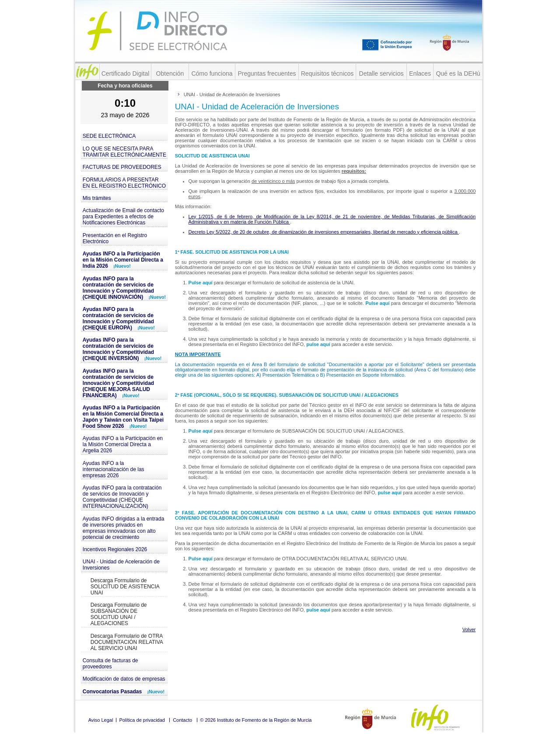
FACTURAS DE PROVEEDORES (122, 167)
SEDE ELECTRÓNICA (109, 136)
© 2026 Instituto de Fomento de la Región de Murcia (256, 720)
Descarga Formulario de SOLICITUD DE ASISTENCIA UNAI (125, 587)
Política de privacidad (142, 720)
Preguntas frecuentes (267, 73)
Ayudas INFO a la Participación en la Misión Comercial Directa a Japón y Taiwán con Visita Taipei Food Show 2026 (123, 417)
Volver (469, 629)
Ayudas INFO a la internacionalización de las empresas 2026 (114, 469)
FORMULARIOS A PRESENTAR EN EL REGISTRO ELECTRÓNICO (124, 183)
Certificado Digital (126, 73)
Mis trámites (97, 198)
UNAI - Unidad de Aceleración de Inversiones (121, 565)
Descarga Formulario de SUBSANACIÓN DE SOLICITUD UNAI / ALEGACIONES (119, 614)
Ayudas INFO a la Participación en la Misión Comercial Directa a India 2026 (123, 260)
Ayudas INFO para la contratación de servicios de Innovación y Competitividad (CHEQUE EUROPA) (119, 318)
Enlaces (420, 73)
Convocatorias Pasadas (124, 692)
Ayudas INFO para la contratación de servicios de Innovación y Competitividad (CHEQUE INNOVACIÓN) (124, 288)
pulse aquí (319, 344)
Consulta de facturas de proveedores (110, 664)
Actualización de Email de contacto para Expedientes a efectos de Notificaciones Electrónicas (123, 217)
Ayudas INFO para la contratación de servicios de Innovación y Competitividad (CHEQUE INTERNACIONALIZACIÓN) (122, 497)
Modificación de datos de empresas (124, 679)
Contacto (182, 720)
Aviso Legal (101, 720)
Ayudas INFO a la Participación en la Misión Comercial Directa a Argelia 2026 (123, 444)
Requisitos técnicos (327, 73)
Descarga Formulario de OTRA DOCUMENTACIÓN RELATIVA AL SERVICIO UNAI (127, 642)
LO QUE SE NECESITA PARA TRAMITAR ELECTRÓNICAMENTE (124, 152)
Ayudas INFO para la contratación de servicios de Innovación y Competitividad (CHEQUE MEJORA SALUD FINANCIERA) (118, 383)
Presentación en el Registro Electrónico (115, 238)
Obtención (170, 73)
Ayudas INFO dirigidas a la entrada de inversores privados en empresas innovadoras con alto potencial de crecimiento (124, 528)
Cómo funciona (212, 73)
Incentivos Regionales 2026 (115, 549)
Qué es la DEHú (458, 73)
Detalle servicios (381, 73)
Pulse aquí (201, 283)
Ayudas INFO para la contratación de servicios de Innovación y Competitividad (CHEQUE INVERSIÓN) (122, 349)
